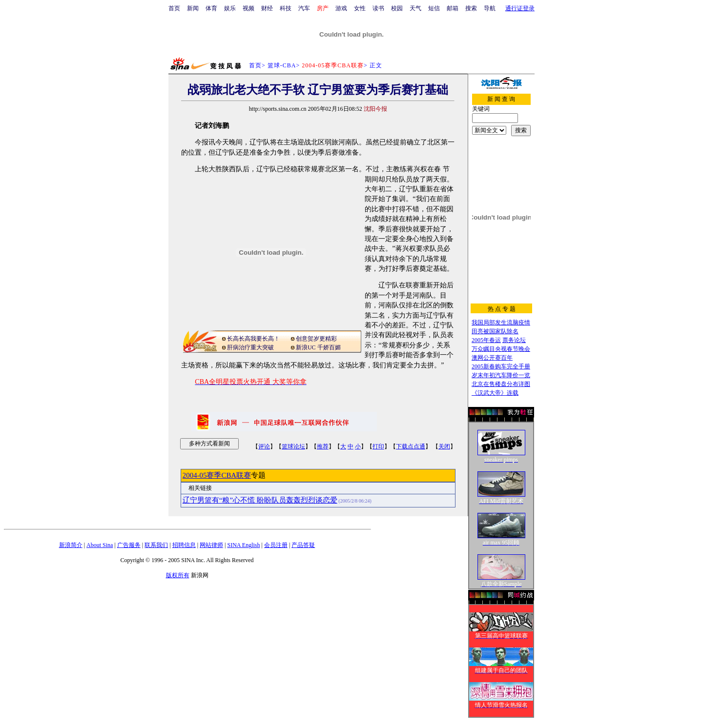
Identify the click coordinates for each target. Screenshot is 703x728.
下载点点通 (411, 446)
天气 (415, 8)
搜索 (471, 8)
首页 (174, 8)
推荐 (323, 446)
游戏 (341, 8)
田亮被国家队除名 (495, 331)
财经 (267, 8)
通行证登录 (520, 8)
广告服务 (129, 545)
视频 (248, 8)
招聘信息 (184, 545)
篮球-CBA (282, 65)
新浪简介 (71, 545)
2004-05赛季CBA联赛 (217, 475)
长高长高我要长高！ (253, 339)
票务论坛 (514, 340)
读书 (378, 8)
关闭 (444, 446)
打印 (378, 446)
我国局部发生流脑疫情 (501, 323)
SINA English (243, 545)
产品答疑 (303, 545)
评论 (264, 446)
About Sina (100, 545)
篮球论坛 (293, 446)
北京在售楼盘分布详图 (501, 384)
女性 (360, 8)
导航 (490, 8)
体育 (211, 8)
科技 (286, 8)
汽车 (304, 8)
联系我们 (156, 545)
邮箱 (453, 8)
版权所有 (178, 575)
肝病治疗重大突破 (250, 347)
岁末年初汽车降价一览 (501, 375)
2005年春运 (486, 340)
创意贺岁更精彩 (316, 339)
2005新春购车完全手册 (501, 366)
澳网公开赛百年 (492, 358)
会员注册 (276, 545)
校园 (397, 8)
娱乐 (230, 8)
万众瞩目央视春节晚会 (501, 349)
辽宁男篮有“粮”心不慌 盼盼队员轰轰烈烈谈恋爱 (260, 500)
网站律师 (211, 545)
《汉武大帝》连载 (495, 393)
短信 (434, 8)
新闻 (193, 8)
